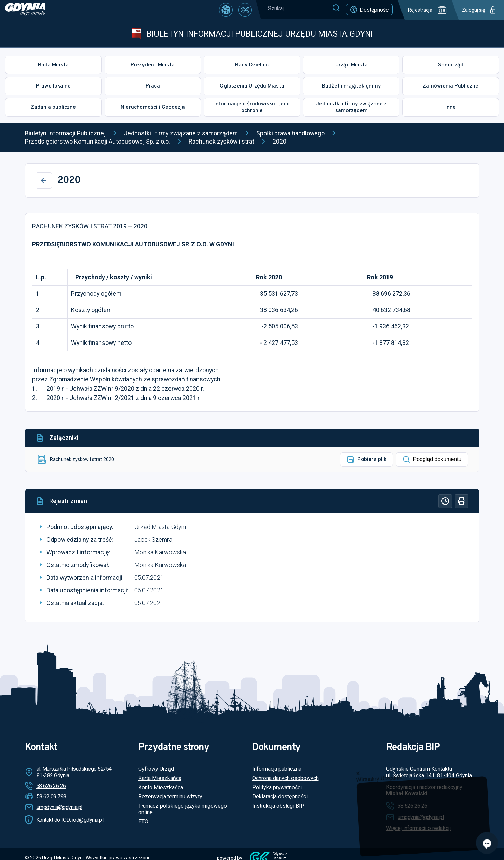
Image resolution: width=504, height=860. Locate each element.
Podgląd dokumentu (432, 459)
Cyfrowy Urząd (156, 769)
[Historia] (445, 501)
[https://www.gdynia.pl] (25, 10)
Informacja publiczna (277, 769)
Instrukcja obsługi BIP (278, 806)
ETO (143, 822)
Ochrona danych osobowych (285, 778)
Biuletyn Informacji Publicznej (65, 133)
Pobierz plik (366, 459)
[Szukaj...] (300, 8)
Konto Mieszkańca (161, 787)
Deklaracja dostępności (280, 797)
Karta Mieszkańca (160, 778)
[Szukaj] (336, 8)
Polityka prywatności (277, 787)
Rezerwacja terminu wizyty (170, 797)
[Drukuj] (462, 501)
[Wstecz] (44, 180)
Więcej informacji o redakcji (418, 828)
